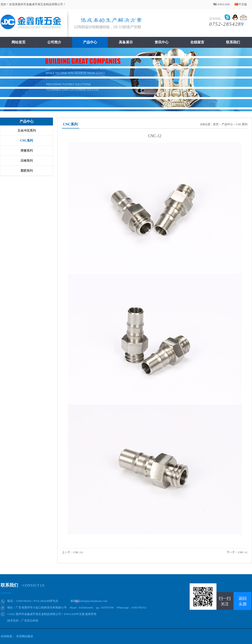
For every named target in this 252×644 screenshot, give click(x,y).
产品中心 (90, 42)
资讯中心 (162, 42)
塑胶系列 (27, 171)
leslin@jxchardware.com (93, 601)
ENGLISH (224, 4)
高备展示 (126, 42)
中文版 (243, 4)
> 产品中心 (226, 124)
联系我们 (233, 42)
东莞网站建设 (25, 636)
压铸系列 (27, 161)
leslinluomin (86, 607)
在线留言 (197, 42)
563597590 (107, 607)
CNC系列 (26, 141)
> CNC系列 (241, 124)
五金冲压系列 (27, 131)
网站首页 (19, 42)
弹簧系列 (27, 151)
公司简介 (54, 42)
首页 (216, 124)
